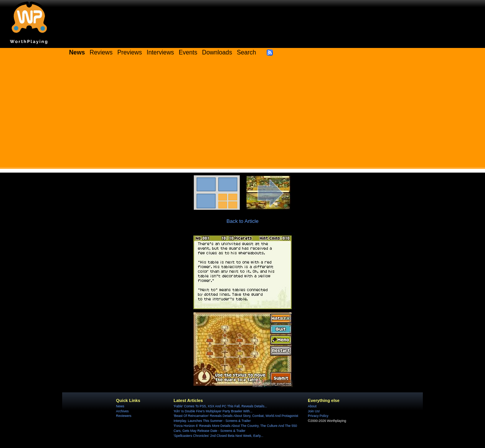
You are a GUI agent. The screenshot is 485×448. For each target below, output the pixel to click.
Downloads (217, 52)
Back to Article (242, 221)
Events (188, 52)
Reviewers (124, 416)
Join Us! (314, 411)
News (120, 406)
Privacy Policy (318, 416)
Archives (122, 411)
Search (246, 52)
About (312, 406)
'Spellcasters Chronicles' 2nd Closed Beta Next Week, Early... (218, 436)
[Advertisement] (242, 115)
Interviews (160, 52)
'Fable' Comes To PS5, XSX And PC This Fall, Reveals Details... (220, 406)
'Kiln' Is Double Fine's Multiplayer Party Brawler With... (213, 411)
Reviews (101, 52)
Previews (130, 52)
